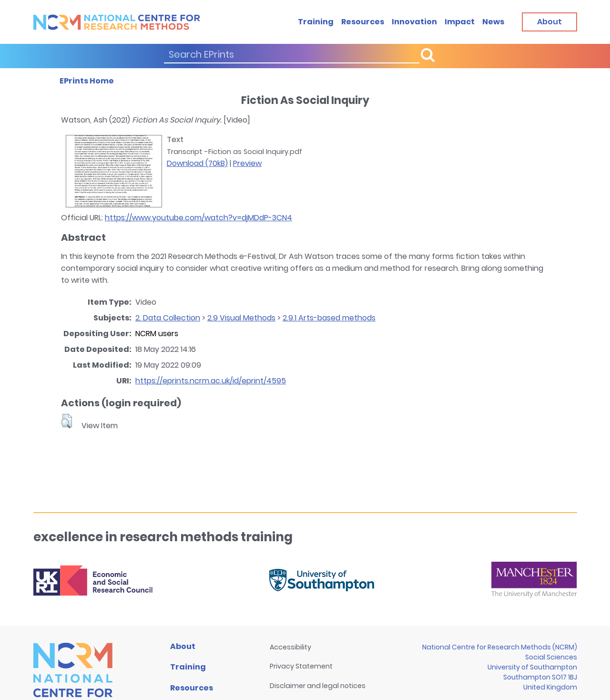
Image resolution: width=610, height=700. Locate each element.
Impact (460, 22)
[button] (66, 421)
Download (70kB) (197, 163)
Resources (363, 22)
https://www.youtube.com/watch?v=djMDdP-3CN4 (198, 218)
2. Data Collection (168, 318)
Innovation (414, 22)
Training (316, 22)
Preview (247, 163)
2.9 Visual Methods (241, 318)
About (183, 646)
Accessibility (290, 647)
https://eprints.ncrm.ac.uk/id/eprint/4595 (211, 381)
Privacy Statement (301, 666)
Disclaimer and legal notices (318, 686)
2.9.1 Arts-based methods (329, 318)
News (493, 22)
